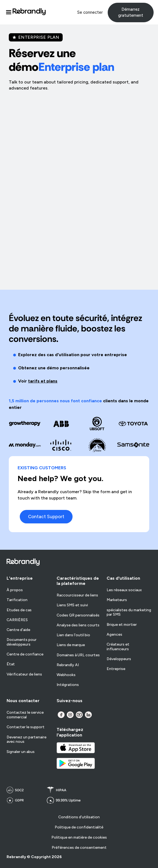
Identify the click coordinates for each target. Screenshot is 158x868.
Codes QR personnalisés (78, 615)
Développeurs (119, 659)
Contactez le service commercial (25, 715)
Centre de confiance (25, 654)
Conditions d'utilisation (79, 817)
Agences (114, 635)
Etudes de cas (19, 610)
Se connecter (90, 12)
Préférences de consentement (79, 848)
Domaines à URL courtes (78, 655)
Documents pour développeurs (22, 642)
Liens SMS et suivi (72, 605)
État (11, 664)
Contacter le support (26, 727)
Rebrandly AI (68, 665)
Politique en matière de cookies (79, 837)
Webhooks (66, 675)
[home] (29, 12)
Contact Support (46, 517)
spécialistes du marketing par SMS (129, 612)
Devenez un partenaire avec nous (27, 740)
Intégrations (68, 685)
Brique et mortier (122, 625)
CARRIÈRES (17, 620)
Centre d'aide (18, 630)
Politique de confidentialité (79, 827)
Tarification (17, 600)
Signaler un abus (21, 752)
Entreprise (116, 669)
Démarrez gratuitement (131, 12)
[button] (9, 12)
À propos (15, 590)
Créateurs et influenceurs (118, 647)
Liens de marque (71, 645)
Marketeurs (117, 600)
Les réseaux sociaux (124, 590)
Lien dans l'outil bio (73, 635)
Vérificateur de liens (24, 674)
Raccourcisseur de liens (77, 595)
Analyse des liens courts (78, 625)
